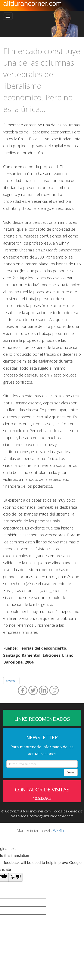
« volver (11, 681)
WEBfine (60, 830)
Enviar (71, 772)
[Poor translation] (16, 877)
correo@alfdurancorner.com (51, 816)
